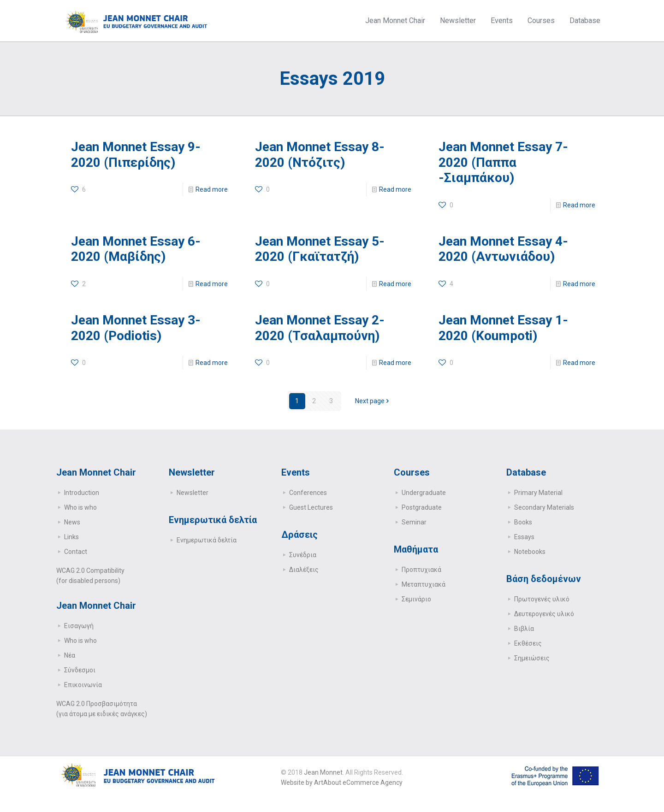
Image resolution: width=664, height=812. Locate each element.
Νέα (70, 655)
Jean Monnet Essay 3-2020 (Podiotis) (136, 328)
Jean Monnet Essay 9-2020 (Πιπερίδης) (136, 155)
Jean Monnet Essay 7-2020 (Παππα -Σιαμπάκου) (503, 162)
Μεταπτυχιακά (424, 584)
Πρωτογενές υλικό (542, 599)
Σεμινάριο (416, 599)
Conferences (308, 493)
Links (71, 537)
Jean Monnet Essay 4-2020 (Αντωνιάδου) (503, 249)
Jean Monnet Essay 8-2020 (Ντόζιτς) (320, 155)
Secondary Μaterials (544, 507)
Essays (524, 537)
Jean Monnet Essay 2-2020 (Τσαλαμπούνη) (320, 328)
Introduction (82, 493)
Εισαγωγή (79, 626)
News (72, 522)
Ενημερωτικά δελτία (207, 540)
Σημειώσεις (532, 658)
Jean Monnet (323, 772)
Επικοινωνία (83, 685)
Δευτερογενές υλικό (544, 614)
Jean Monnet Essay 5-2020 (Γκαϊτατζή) (320, 249)
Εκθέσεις (528, 643)
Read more (212, 189)
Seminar (414, 522)
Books (523, 522)
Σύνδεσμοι (80, 670)
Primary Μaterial (538, 493)
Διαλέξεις (304, 570)
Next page (373, 401)
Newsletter (193, 493)
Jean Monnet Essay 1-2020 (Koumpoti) (503, 328)
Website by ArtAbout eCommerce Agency (342, 783)
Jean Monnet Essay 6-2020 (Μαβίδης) (136, 249)
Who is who (80, 507)
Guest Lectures (311, 507)
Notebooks (530, 552)
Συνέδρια (303, 555)
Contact (76, 552)
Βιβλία (524, 629)
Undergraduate (424, 493)
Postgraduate (422, 507)
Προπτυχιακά (421, 570)
